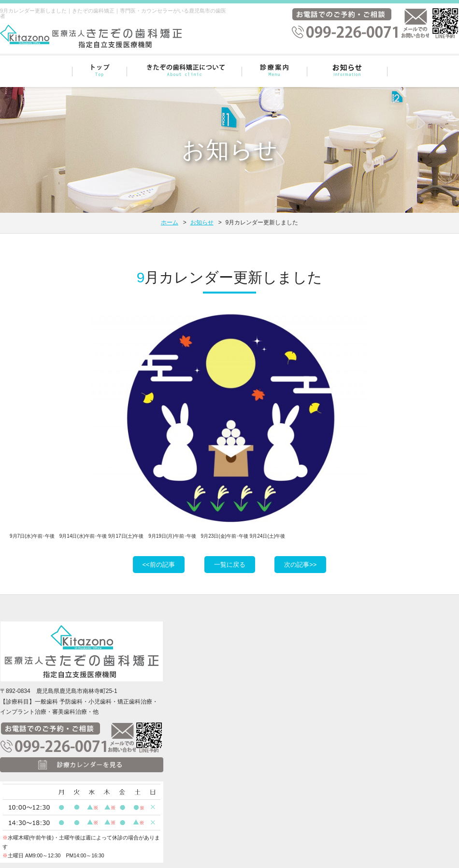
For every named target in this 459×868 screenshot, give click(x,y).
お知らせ (202, 222)
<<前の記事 (159, 565)
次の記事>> (300, 565)
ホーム (170, 222)
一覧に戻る (230, 565)
